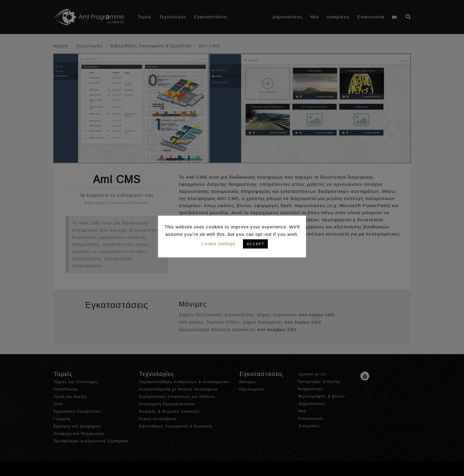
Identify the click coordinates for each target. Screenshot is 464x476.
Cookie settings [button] (218, 244)
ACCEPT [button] (255, 244)
